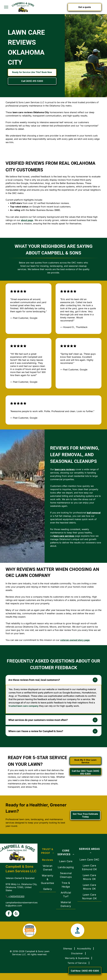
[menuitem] (48, 869)
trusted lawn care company (24, 706)
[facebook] (9, 914)
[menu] (6, 7)
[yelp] (16, 914)
